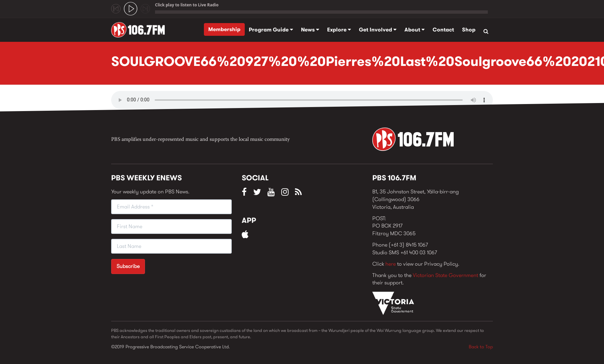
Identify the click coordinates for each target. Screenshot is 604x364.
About (414, 30)
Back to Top (481, 347)
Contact (443, 30)
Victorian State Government (445, 275)
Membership (224, 29)
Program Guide (271, 30)
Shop (469, 30)
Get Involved (378, 30)
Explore (339, 30)
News (310, 30)
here (391, 264)
